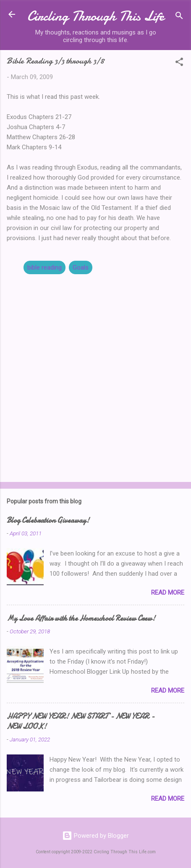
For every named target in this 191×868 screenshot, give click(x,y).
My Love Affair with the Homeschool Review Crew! (81, 618)
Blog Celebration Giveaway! (48, 520)
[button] (179, 63)
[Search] (179, 17)
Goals (81, 267)
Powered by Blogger (95, 836)
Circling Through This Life (96, 16)
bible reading (44, 267)
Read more (168, 593)
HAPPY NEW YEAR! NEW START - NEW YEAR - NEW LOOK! (81, 721)
